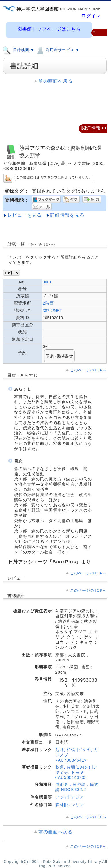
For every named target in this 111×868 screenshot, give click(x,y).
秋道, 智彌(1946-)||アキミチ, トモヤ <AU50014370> (76, 772)
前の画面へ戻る (55, 81)
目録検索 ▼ (18, 50)
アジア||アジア (70, 797)
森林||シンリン (70, 805)
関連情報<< (94, 128)
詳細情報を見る (67, 215)
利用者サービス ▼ (58, 50)
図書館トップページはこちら (49, 29)
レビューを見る (25, 215)
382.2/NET (52, 311)
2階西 (48, 303)
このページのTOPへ (88, 370)
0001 (47, 282)
